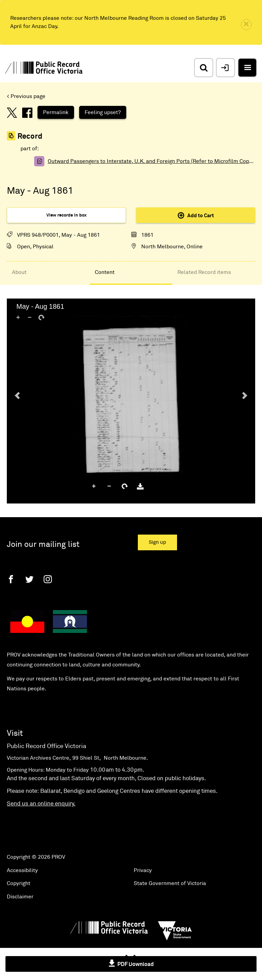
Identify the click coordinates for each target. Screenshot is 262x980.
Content (105, 272)
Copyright (19, 883)
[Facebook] (11, 579)
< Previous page (26, 96)
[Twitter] (29, 579)
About (19, 272)
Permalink (56, 112)
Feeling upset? (103, 112)
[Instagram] (48, 579)
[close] (246, 25)
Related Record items (204, 272)
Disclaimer (20, 897)
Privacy (143, 870)
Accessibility (22, 870)
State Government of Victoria (170, 883)
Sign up (157, 542)
